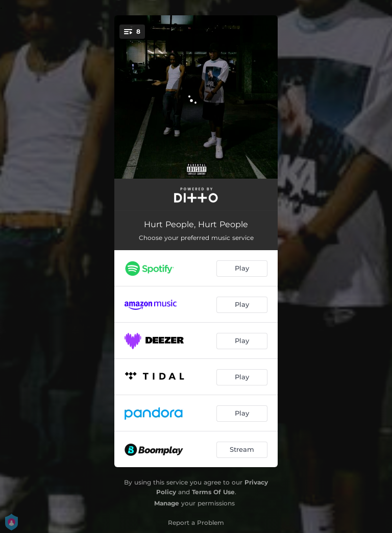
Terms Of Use (213, 492)
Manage (167, 503)
